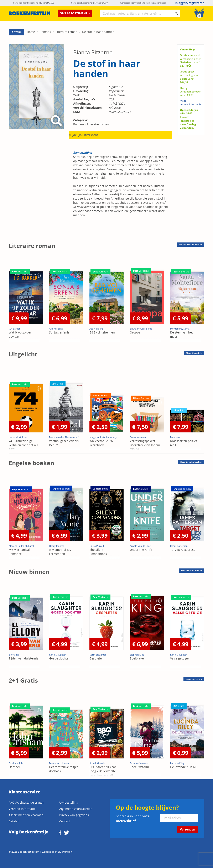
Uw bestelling (69, 802)
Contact (65, 821)
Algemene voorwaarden (76, 809)
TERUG (16, 32)
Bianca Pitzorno (93, 52)
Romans (45, 32)
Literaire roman (67, 32)
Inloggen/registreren (189, 3)
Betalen (14, 821)
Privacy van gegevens (74, 815)
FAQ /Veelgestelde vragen (27, 802)
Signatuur (116, 87)
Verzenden (188, 829)
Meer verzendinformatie (191, 102)
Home (31, 32)
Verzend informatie (22, 809)
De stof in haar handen (98, 32)
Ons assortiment (75, 13)
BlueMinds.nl (65, 852)
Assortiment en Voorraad (26, 815)
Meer (191, 245)
